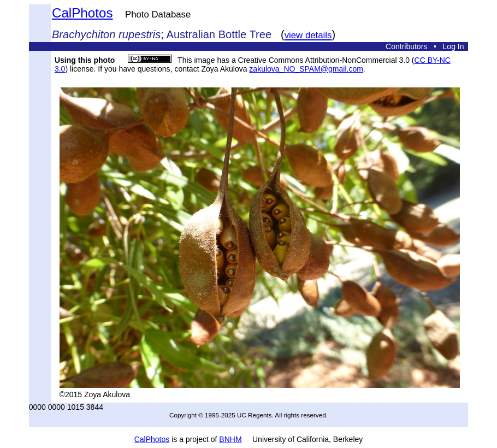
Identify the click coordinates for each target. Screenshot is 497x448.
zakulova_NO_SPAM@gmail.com (306, 69)
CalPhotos (82, 13)
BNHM (230, 439)
